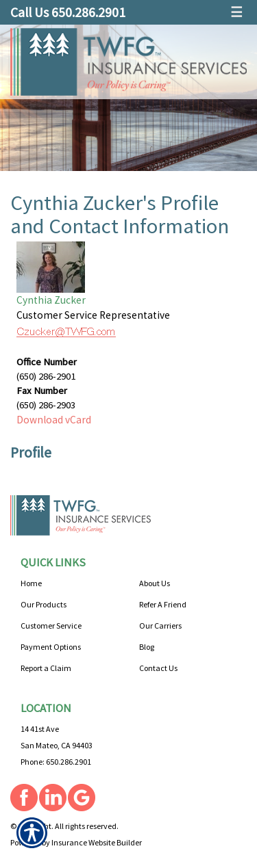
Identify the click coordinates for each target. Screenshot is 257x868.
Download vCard (54, 420)
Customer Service (51, 626)
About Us (155, 583)
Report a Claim (46, 668)
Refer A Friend (163, 604)
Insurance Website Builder (97, 842)
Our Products (44, 604)
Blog (147, 647)
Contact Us (158, 668)
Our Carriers (160, 626)
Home (31, 583)
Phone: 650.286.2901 (56, 762)
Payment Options (51, 647)
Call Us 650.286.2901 (68, 12)
